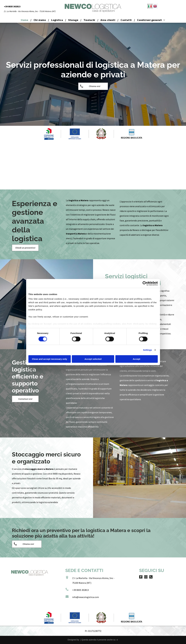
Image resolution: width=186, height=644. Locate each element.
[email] (146, 577)
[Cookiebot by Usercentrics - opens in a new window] (145, 283)
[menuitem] (25, 20)
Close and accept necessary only (50, 359)
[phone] (151, 577)
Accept (136, 359)
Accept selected (93, 359)
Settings (147, 350)
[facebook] (141, 577)
